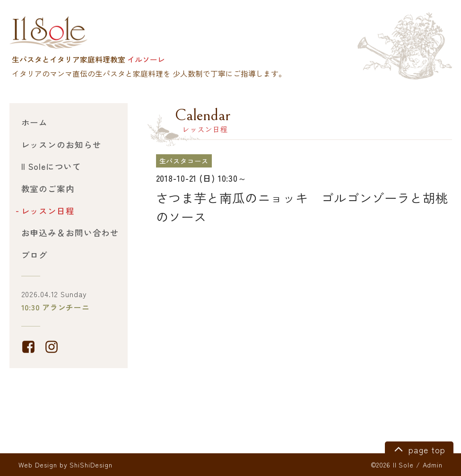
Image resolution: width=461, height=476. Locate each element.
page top (418, 449)
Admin (433, 465)
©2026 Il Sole (392, 465)
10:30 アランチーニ (56, 307)
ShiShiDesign (91, 465)
